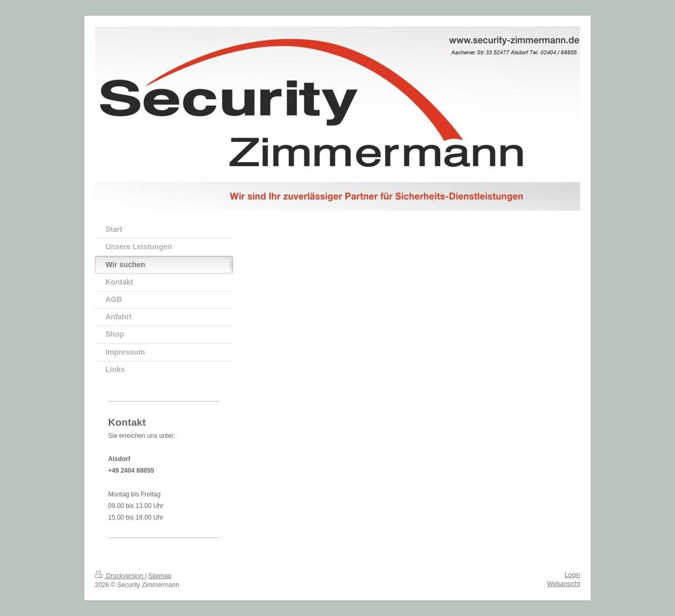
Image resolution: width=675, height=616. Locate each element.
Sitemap (160, 576)
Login (572, 575)
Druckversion (120, 576)
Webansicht (564, 584)
